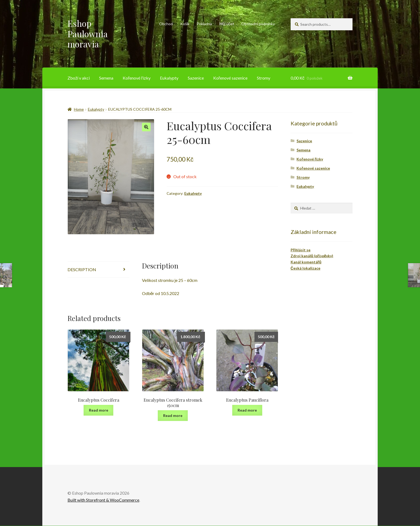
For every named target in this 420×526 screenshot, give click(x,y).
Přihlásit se (301, 250)
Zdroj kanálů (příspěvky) (312, 256)
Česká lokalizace (305, 268)
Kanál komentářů (306, 262)
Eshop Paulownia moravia (88, 34)
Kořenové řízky (137, 78)
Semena (106, 78)
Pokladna (204, 24)
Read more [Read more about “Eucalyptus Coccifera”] (99, 410)
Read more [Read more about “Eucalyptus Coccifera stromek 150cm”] (173, 415)
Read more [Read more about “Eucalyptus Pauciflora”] (247, 410)
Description (82, 269)
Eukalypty (169, 78)
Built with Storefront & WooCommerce (103, 500)
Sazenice (196, 78)
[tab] (98, 270)
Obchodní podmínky (258, 24)
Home (79, 109)
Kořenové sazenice (230, 78)
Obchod (166, 24)
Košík (185, 24)
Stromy (264, 78)
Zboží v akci (79, 78)
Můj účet (227, 24)
